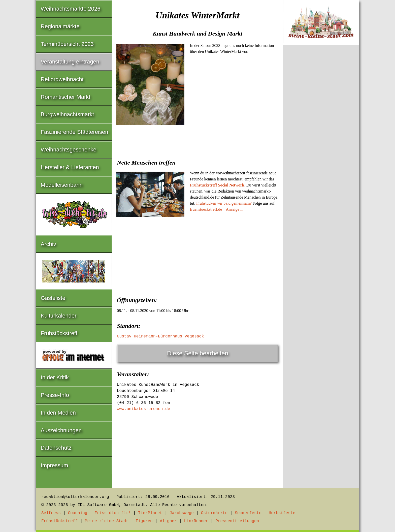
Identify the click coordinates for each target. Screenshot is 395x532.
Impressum (55, 465)
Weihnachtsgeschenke (69, 150)
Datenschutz (56, 448)
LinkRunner (196, 521)
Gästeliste (53, 298)
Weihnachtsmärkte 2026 (71, 9)
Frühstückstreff (59, 333)
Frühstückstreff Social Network (217, 185)
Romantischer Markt (66, 97)
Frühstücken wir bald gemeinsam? (224, 203)
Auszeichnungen (61, 430)
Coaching (78, 513)
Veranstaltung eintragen (70, 62)
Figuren (144, 521)
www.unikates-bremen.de (143, 409)
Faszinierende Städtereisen (75, 132)
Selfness (51, 513)
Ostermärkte (214, 513)
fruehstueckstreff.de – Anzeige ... (217, 209)
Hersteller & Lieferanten (70, 167)
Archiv (48, 244)
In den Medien (58, 413)
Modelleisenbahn (62, 185)
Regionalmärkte (60, 26)
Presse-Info (55, 395)
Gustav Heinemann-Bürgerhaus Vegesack (160, 336)
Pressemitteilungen (237, 521)
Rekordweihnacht (62, 79)
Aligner (168, 521)
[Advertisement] (197, 257)
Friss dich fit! (113, 513)
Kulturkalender (59, 316)
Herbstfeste (282, 513)
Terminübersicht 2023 (67, 44)
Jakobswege (182, 513)
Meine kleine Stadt (107, 521)
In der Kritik (55, 377)
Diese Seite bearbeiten (198, 353)
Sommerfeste (248, 513)
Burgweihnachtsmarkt (68, 114)
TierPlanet (150, 513)
